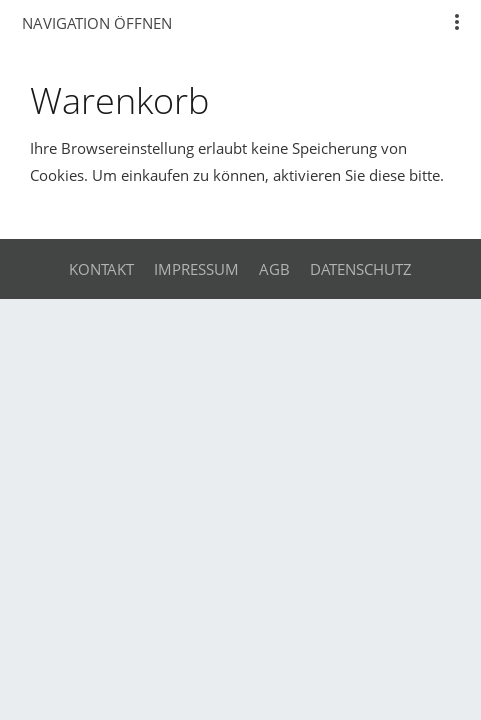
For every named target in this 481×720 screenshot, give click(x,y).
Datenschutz (361, 269)
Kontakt (101, 269)
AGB (274, 269)
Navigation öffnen (97, 23)
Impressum (196, 269)
